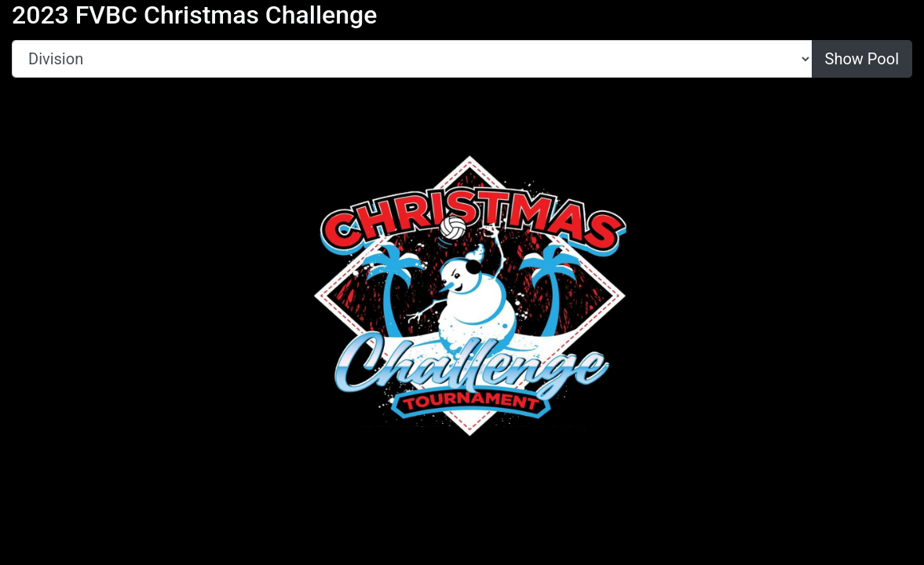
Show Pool (862, 59)
